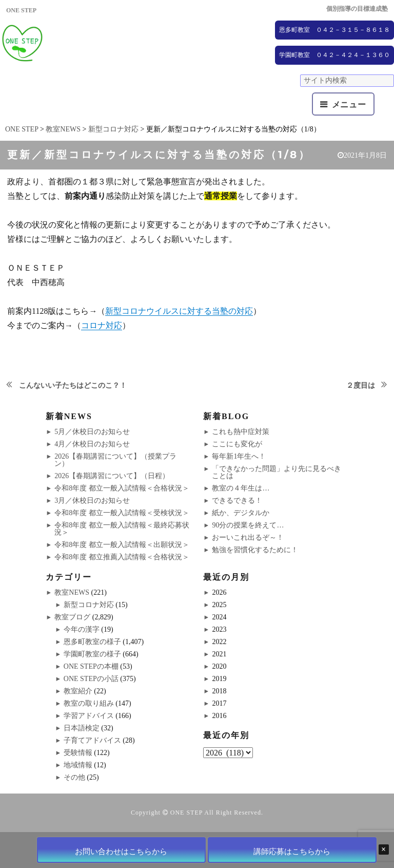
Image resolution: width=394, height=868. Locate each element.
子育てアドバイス (92, 740)
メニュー (349, 105)
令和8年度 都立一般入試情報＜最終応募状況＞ (122, 529)
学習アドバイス (89, 716)
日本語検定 (82, 728)
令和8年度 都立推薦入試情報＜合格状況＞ (122, 557)
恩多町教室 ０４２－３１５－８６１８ (334, 30)
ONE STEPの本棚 (91, 666)
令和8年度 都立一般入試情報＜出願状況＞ (122, 545)
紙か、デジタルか (241, 513)
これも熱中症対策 (241, 432)
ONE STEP (186, 813)
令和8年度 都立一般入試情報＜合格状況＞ (122, 488)
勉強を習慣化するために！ (255, 550)
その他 (74, 777)
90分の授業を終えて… (248, 525)
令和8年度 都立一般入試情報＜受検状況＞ (122, 513)
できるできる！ (237, 501)
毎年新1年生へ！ (239, 456)
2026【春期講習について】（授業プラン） (115, 460)
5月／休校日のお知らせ (92, 432)
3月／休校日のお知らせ (92, 501)
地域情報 (78, 765)
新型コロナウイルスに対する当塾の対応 (179, 311)
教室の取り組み (89, 703)
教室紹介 (78, 691)
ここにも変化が (237, 444)
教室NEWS (72, 592)
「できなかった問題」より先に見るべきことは (277, 472)
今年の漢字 (82, 629)
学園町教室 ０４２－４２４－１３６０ (334, 55)
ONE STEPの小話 (91, 679)
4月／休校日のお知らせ (92, 444)
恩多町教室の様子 (92, 642)
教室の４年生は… (241, 488)
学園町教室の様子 (92, 654)
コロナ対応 (102, 325)
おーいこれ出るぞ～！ (248, 537)
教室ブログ (72, 617)
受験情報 (78, 753)
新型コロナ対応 (89, 605)
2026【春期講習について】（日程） (112, 476)
